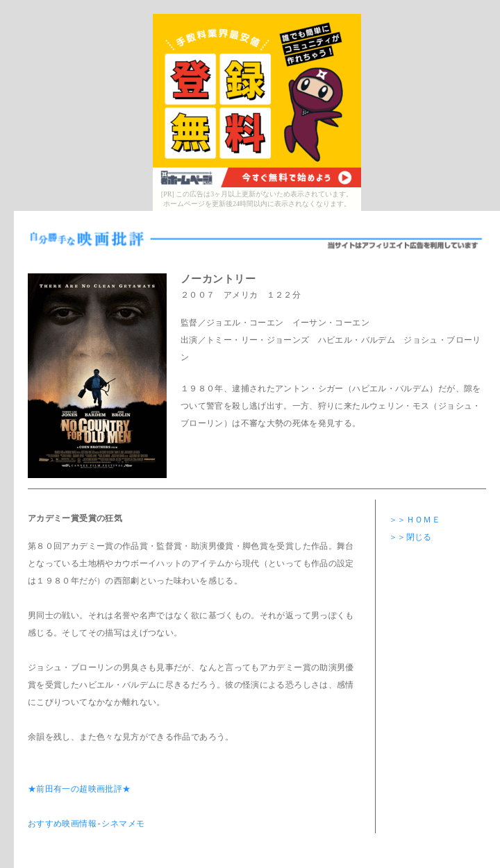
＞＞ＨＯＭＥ (415, 521)
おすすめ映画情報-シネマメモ (86, 825)
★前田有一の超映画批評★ (79, 790)
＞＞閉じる (410, 538)
